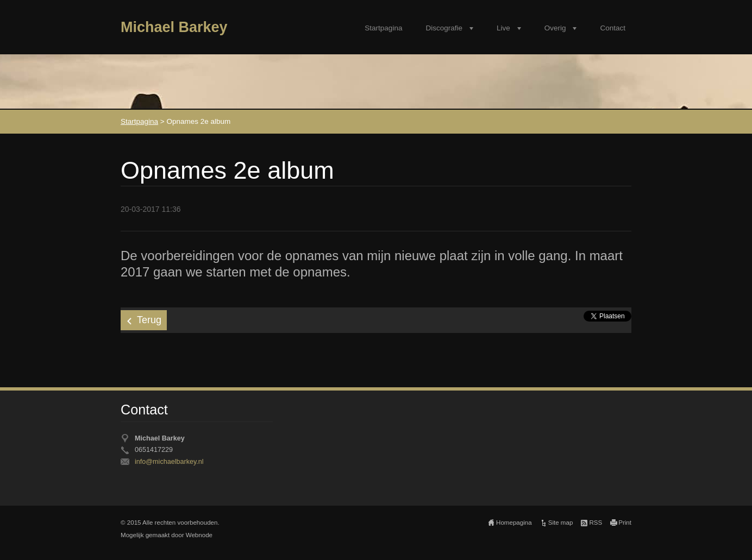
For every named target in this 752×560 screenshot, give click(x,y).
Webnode (199, 535)
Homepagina (514, 523)
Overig (555, 28)
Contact (613, 28)
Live (503, 28)
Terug (149, 320)
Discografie (444, 28)
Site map (561, 523)
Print (625, 523)
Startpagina (383, 28)
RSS (596, 523)
